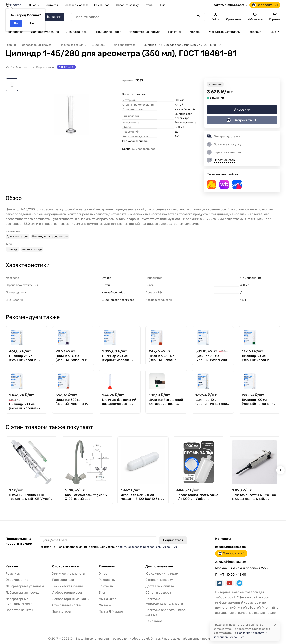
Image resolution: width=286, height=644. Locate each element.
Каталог (12, 566)
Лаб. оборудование (45, 32)
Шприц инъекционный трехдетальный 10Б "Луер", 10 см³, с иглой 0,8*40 (30, 497)
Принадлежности (109, 32)
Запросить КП (265, 5)
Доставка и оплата (76, 5)
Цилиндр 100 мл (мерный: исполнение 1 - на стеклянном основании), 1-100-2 (259, 402)
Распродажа (14, 32)
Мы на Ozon (108, 599)
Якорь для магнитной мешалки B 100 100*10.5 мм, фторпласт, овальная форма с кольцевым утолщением (142, 497)
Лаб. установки (77, 32)
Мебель (195, 32)
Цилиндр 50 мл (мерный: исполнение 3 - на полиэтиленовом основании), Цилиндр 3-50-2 (259, 358)
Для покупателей (159, 566)
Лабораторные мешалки (71, 599)
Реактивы (175, 32)
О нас (33, 5)
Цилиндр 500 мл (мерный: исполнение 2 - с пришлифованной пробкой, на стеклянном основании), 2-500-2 (26, 406)
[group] (71, 134)
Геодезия (255, 32)
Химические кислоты (69, 573)
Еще (163, 5)
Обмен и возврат (158, 592)
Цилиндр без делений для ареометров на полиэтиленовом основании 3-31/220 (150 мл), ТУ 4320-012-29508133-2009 (119, 402)
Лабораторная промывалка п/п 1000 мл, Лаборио (197, 497)
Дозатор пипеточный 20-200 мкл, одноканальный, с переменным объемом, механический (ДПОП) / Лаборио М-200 (254, 497)
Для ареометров (17, 237)
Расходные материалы (224, 32)
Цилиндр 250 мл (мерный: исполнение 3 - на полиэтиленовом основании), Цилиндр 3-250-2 (166, 358)
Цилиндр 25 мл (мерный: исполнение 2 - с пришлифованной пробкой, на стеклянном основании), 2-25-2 (26, 358)
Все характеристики (136, 141)
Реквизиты (107, 580)
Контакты (51, 5)
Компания (107, 566)
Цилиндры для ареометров (50, 237)
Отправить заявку (127, 5)
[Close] (275, 625)
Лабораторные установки (25, 586)
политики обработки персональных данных (147, 547)
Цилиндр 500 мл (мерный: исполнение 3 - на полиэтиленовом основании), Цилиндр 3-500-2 (72, 402)
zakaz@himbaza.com (229, 5)
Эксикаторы (62, 612)
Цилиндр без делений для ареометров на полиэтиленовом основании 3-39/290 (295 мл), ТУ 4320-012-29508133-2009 (166, 402)
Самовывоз (102, 5)
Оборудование (17, 580)
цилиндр (13, 249)
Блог (102, 592)
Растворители (63, 580)
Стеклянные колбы (67, 605)
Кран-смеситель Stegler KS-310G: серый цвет (87, 497)
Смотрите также (65, 566)
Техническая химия (68, 586)
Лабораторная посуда (145, 32)
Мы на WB (106, 605)
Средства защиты (19, 610)
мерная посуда (32, 249)
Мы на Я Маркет (111, 612)
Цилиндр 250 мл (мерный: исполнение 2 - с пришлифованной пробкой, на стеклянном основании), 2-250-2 (120, 358)
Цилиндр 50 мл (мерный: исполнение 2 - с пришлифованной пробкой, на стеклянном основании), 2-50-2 (213, 358)
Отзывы (149, 5)
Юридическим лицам (162, 573)
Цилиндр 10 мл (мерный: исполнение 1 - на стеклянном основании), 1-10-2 (212, 402)
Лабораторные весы (68, 592)
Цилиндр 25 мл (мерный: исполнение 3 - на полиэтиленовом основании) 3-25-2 (72, 358)
